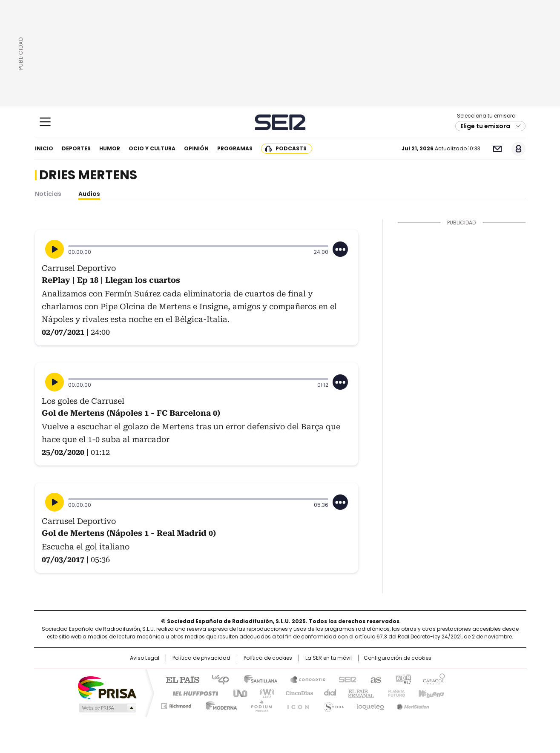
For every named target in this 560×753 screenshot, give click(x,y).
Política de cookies (268, 658)
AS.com (374, 679)
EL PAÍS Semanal (359, 693)
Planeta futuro (395, 693)
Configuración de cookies (398, 658)
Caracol (434, 679)
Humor (110, 148)
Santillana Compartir (304, 679)
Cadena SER (280, 122)
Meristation (412, 704)
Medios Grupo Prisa (107, 708)
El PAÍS (179, 679)
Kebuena (430, 693)
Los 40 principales (217, 679)
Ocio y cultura (152, 148)
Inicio (44, 148)
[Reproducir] (55, 249)
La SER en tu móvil (329, 658)
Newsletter (498, 149)
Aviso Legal (145, 658)
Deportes (76, 148)
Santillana (257, 679)
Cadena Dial (328, 693)
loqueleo (370, 704)
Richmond (176, 704)
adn (402, 679)
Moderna (219, 704)
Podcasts (291, 148)
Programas (235, 148)
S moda (332, 704)
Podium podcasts (259, 704)
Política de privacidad (201, 658)
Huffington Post (192, 693)
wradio (263, 693)
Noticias (48, 194)
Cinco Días (297, 693)
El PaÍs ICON (296, 704)
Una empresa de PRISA (107, 687)
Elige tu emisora (485, 126)
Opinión (196, 148)
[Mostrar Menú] (45, 122)
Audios (89, 194)
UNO (237, 693)
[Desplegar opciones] (340, 249)
